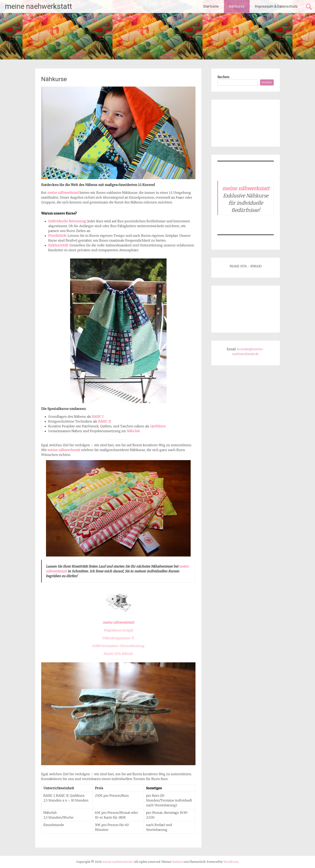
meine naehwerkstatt (38, 6)
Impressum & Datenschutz (276, 6)
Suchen (223, 77)
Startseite (211, 6)
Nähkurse (237, 6)
